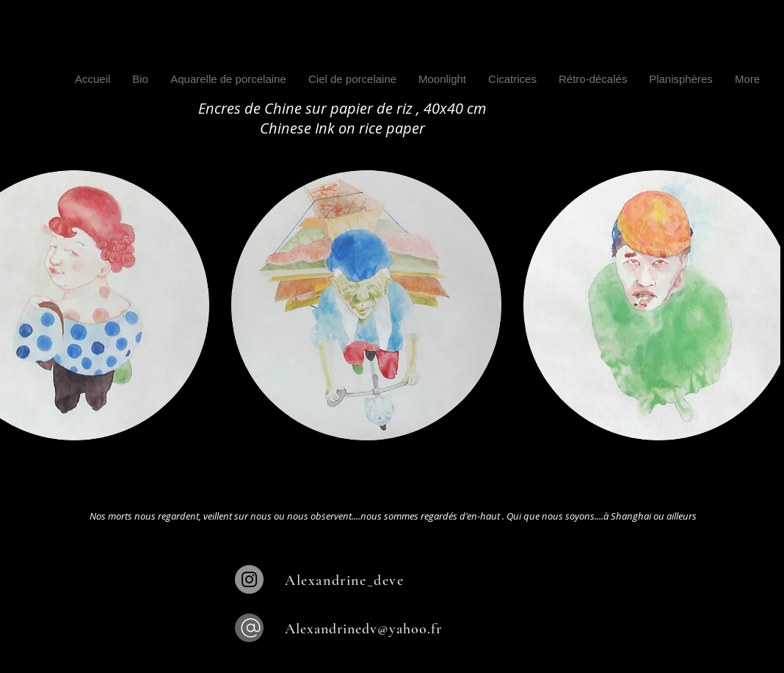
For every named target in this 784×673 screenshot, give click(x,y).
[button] (366, 305)
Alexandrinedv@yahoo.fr (363, 629)
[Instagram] (249, 579)
